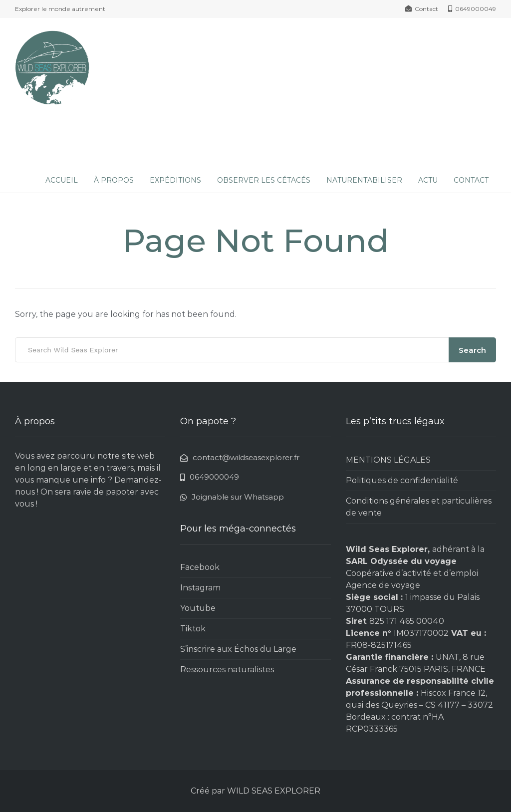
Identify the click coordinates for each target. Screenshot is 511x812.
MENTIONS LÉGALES (388, 460)
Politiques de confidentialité (402, 480)
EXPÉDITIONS (175, 180)
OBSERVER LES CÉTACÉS (264, 180)
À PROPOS (114, 180)
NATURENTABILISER (364, 180)
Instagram (200, 588)
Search (472, 350)
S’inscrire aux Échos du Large (238, 649)
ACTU (428, 180)
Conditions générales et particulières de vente (419, 507)
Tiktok (193, 629)
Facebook (200, 567)
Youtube (198, 608)
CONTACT (471, 180)
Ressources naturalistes (227, 670)
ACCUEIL (62, 180)
